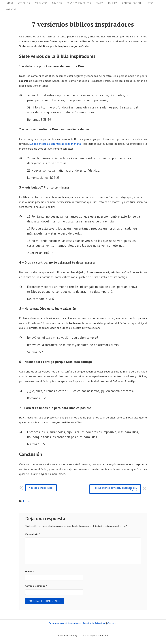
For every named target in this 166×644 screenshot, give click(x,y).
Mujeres (113, 3)
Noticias (11, 9)
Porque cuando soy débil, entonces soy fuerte (115, 489)
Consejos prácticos (79, 3)
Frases (100, 3)
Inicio (9, 3)
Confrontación (132, 3)
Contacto (112, 623)
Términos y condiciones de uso (65, 623)
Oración (57, 3)
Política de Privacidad (94, 623)
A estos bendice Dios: (41, 488)
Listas (150, 3)
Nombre (30, 571)
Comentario (32, 534)
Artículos (24, 3)
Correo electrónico (36, 586)
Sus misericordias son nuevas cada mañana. (55, 144)
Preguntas (41, 3)
